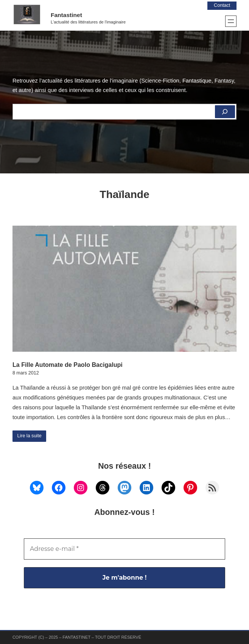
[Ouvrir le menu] (231, 21)
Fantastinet (66, 15)
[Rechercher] (225, 112)
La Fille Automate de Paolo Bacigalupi (68, 365)
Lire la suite (29, 436)
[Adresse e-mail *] (124, 549)
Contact (222, 5)
